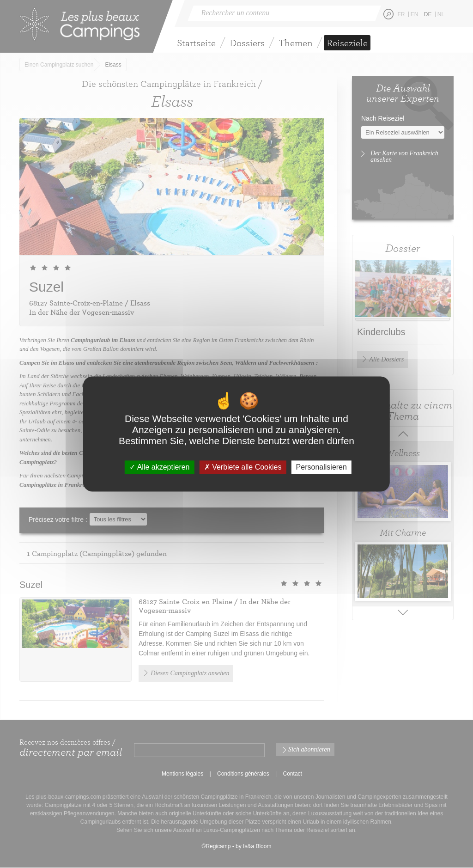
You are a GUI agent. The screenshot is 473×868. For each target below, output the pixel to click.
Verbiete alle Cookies (243, 467)
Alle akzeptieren (159, 467)
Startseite (196, 43)
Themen (296, 43)
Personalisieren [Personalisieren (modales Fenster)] (321, 467)
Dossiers (247, 43)
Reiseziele (347, 43)
